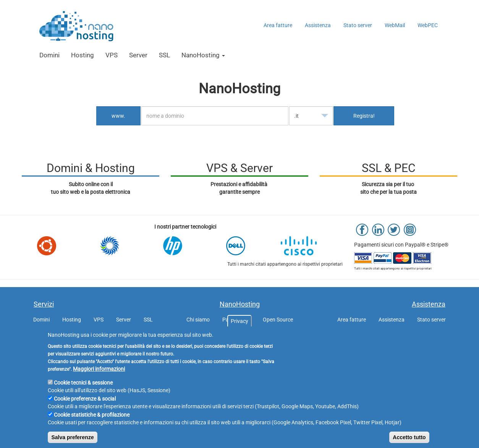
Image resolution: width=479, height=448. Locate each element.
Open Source (278, 320)
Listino (271, 335)
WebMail (395, 25)
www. (118, 116)
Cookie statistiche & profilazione (92, 427)
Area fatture (278, 25)
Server (138, 55)
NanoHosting (203, 55)
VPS (112, 55)
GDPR (207, 335)
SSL (164, 55)
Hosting (83, 55)
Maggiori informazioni (99, 381)
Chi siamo (198, 320)
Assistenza (318, 25)
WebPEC (428, 25)
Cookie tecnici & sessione (83, 394)
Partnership (236, 320)
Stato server (358, 25)
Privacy (239, 333)
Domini (49, 55)
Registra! (364, 116)
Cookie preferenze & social (85, 411)
